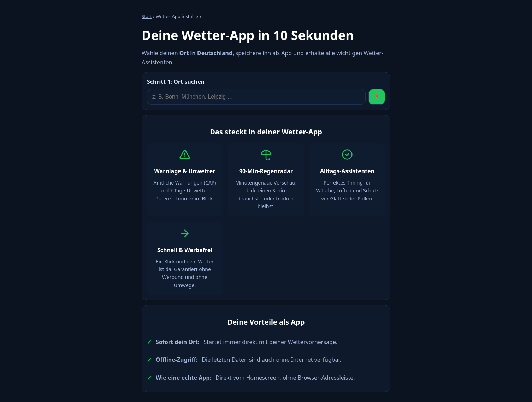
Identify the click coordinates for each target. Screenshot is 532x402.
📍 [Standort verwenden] (377, 97)
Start (147, 16)
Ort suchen (176, 82)
